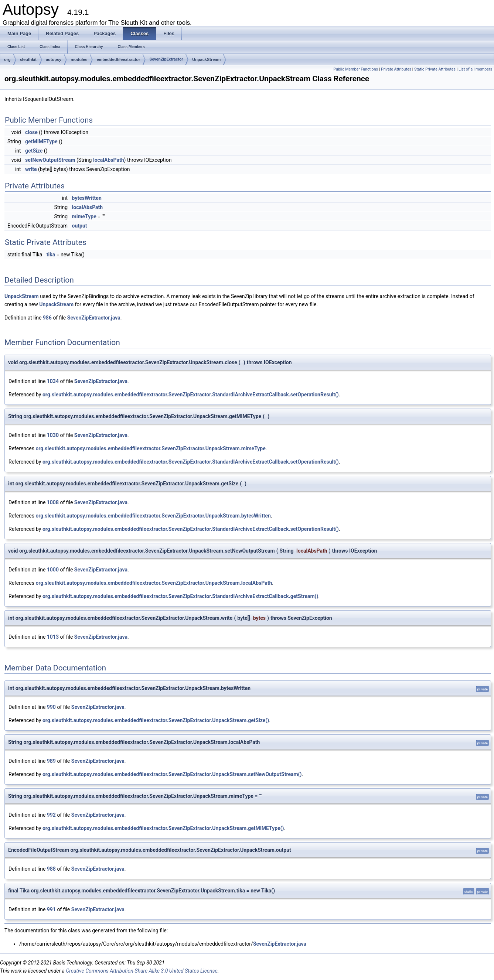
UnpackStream (206, 59)
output (80, 226)
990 (51, 707)
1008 (53, 502)
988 (51, 869)
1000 (53, 570)
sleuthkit (28, 59)
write (31, 169)
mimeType (84, 216)
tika (51, 255)
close (31, 132)
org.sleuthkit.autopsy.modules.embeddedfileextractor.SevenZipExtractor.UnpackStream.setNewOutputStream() (172, 774)
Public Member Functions (356, 69)
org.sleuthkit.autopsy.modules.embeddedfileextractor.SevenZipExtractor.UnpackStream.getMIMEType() (163, 828)
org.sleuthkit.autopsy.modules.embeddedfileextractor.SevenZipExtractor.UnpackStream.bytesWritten (153, 516)
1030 (53, 435)
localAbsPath (109, 160)
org (7, 59)
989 (51, 761)
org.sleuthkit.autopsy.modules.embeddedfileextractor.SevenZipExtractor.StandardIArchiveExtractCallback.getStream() (180, 596)
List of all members (475, 69)
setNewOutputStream (50, 160)
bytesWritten (87, 198)
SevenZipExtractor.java (94, 318)
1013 (53, 637)
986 (47, 318)
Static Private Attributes (435, 69)
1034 (53, 381)
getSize (34, 151)
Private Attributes (396, 69)
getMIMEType (41, 141)
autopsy (54, 59)
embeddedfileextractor (118, 59)
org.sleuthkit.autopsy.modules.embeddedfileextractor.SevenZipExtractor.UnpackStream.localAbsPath (154, 583)
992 (51, 815)
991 (51, 909)
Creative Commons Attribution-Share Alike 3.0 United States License (142, 971)
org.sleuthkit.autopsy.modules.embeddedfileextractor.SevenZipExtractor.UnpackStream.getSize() (156, 720)
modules (79, 59)
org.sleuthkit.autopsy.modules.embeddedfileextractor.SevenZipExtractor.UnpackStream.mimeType (150, 448)
